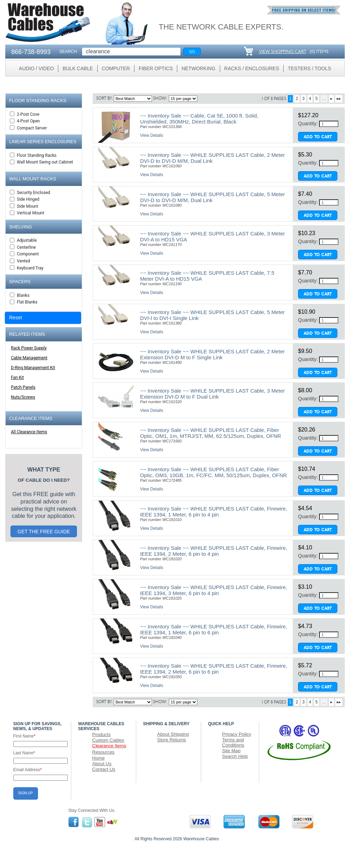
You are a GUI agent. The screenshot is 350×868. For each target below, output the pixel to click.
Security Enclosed (34, 193)
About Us (102, 764)
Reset (16, 318)
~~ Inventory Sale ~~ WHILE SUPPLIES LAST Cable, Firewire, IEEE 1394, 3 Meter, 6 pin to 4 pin (214, 590)
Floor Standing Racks (37, 155)
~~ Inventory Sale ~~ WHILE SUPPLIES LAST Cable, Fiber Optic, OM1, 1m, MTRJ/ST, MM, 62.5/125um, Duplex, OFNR (211, 433)
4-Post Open (28, 121)
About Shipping (173, 734)
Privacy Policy (237, 734)
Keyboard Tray (30, 268)
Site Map (232, 751)
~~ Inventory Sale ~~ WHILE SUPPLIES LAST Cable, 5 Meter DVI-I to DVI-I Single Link (212, 315)
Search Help (235, 756)
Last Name (24, 753)
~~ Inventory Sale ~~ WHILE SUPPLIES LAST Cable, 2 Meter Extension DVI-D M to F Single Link (212, 354)
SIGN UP (26, 793)
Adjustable (27, 240)
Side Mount (28, 206)
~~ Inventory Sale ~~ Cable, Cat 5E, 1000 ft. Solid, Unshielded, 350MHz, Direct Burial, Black (199, 119)
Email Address (28, 770)
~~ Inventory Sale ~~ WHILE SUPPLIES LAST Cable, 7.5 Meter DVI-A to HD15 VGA (207, 276)
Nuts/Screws (23, 397)
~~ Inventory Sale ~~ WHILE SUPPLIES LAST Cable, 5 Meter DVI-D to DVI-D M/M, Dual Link (212, 197)
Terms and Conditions (233, 742)
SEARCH (68, 52)
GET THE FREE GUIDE (44, 532)
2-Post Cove (28, 114)
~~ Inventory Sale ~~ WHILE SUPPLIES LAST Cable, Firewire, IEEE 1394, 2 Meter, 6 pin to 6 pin (214, 669)
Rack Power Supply (29, 348)
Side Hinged (28, 199)
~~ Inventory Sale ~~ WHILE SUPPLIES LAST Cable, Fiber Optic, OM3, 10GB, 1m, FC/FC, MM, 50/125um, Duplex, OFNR (213, 472)
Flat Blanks (27, 302)
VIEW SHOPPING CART (283, 52)
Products (102, 735)
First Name (24, 736)
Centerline (26, 247)
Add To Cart (318, 137)
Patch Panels (23, 387)
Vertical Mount (31, 213)
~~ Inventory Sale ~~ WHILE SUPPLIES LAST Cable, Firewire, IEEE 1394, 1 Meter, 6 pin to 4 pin (214, 512)
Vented (23, 261)
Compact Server (32, 128)
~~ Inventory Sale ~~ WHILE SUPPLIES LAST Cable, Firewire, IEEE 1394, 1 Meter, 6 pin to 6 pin (214, 629)
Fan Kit (17, 378)
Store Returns (172, 740)
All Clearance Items (29, 432)
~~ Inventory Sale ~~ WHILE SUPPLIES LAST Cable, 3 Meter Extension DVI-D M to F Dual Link (212, 394)
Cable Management (29, 358)
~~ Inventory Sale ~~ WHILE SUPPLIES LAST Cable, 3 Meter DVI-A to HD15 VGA (212, 236)
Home (99, 758)
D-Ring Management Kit (33, 368)
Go (192, 51)
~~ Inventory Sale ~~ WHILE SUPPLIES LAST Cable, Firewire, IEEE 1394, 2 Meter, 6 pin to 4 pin (214, 551)
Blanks (23, 295)
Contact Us (104, 769)
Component (28, 254)
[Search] (131, 52)
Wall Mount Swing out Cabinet (45, 162)
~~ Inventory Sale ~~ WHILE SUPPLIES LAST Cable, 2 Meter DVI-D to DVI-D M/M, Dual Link (212, 158)
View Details (152, 135)
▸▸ (339, 99)
